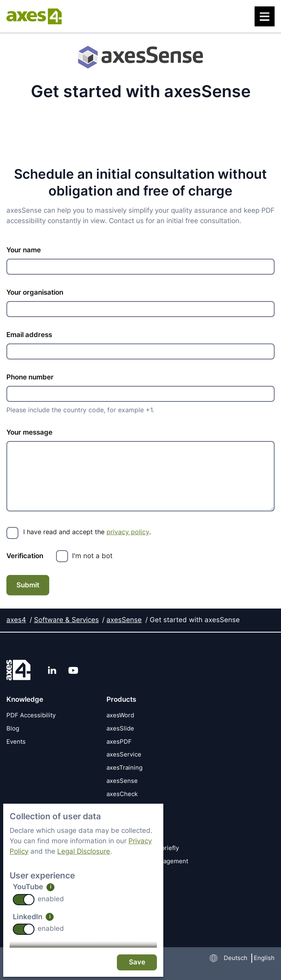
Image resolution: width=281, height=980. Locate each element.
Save (137, 962)
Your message (29, 433)
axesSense (124, 619)
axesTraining (124, 767)
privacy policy (128, 532)
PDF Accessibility (31, 715)
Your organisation (35, 292)
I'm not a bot (92, 556)
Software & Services (66, 619)
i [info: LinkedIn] (50, 917)
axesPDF (119, 741)
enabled (51, 899)
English (264, 958)
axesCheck (122, 793)
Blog (13, 728)
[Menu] (265, 16)
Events (16, 741)
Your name (24, 250)
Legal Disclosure (84, 851)
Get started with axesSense (195, 619)
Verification (25, 556)
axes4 (16, 619)
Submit (28, 585)
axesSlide (120, 728)
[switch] (24, 900)
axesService (124, 754)
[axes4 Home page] (34, 16)
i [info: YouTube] (51, 887)
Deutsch (236, 958)
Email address (29, 335)
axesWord (120, 715)
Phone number (30, 377)
